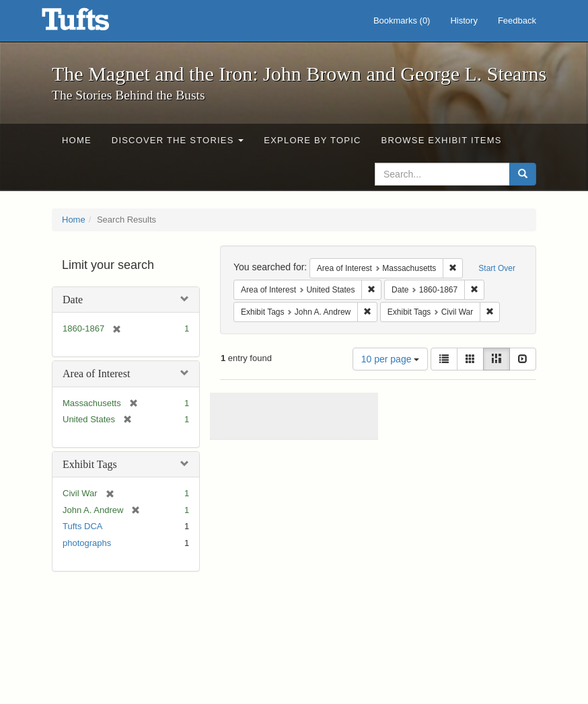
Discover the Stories (178, 140)
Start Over (497, 268)
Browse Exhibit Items (442, 140)
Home (77, 140)
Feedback (517, 21)
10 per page (391, 359)
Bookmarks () (402, 21)
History (464, 21)
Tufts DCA (82, 526)
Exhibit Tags (90, 464)
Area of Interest (96, 374)
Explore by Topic (312, 140)
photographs (87, 543)
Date (73, 300)
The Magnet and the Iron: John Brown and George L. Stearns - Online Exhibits (92, 24)
